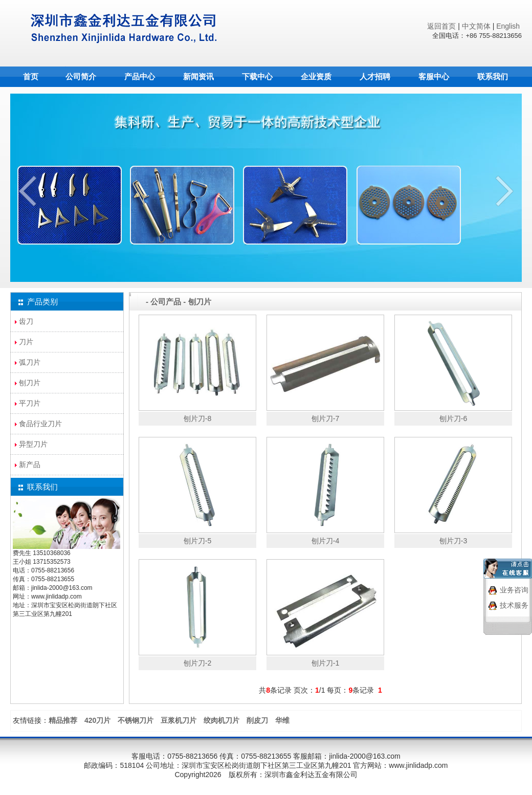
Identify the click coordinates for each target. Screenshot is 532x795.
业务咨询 (514, 586)
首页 (31, 76)
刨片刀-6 (453, 418)
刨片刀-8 (197, 418)
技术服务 (514, 601)
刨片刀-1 (325, 663)
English (508, 26)
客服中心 (434, 76)
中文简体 (476, 26)
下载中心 (257, 76)
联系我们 (493, 76)
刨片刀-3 (453, 541)
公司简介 (81, 76)
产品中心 (140, 76)
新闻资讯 (198, 76)
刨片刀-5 (197, 541)
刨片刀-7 (325, 418)
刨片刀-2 (197, 663)
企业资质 (316, 76)
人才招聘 (375, 76)
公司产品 (166, 302)
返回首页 (440, 26)
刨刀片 (200, 302)
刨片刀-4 (325, 541)
